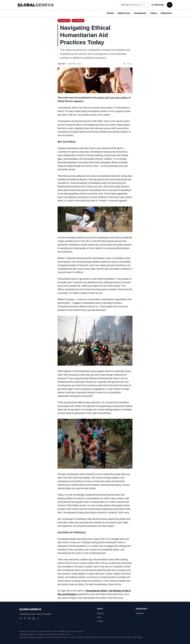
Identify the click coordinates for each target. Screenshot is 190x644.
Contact (100, 621)
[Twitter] (21, 618)
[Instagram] (29, 618)
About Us (100, 613)
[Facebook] (25, 618)
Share (127, 64)
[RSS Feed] (38, 618)
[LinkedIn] (34, 618)
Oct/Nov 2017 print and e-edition (112, 98)
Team (99, 617)
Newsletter (140, 613)
